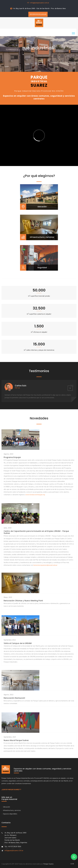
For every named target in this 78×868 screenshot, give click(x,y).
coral (72, 864)
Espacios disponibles (10, 814)
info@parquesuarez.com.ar (40, 3)
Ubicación (6, 807)
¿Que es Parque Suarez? (11, 790)
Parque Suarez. (49, 864)
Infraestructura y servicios (12, 811)
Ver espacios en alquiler (38, 14)
